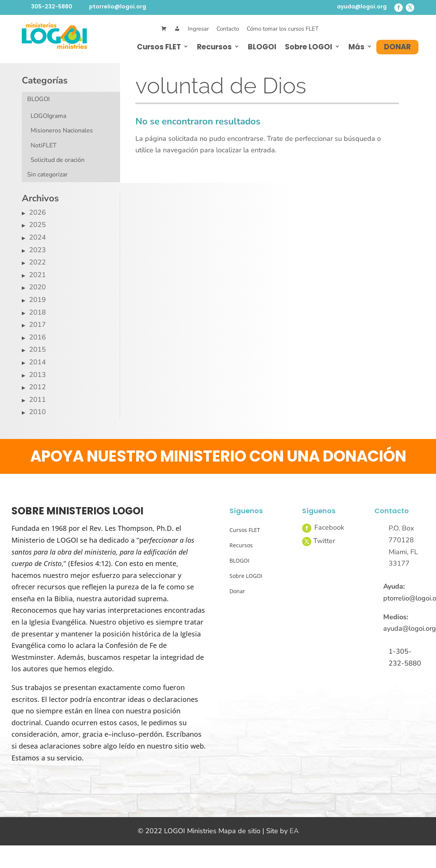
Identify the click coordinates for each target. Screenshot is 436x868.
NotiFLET (44, 145)
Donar (397, 47)
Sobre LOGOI (309, 47)
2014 (37, 362)
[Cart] (164, 29)
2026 (37, 212)
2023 (37, 250)
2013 (37, 375)
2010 (37, 412)
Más (356, 47)
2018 (37, 312)
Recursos (214, 47)
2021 (37, 275)
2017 (37, 325)
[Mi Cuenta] (177, 29)
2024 (37, 237)
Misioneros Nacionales (62, 131)
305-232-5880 (52, 7)
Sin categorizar (47, 175)
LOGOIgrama (48, 116)
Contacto (228, 29)
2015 (37, 349)
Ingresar (198, 29)
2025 (37, 225)
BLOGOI (262, 47)
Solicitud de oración (58, 160)
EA (294, 831)
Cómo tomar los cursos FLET (283, 29)
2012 (37, 387)
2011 (37, 400)
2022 (37, 262)
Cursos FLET (159, 47)
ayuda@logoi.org (362, 7)
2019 (37, 300)
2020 (37, 287)
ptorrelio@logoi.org (118, 7)
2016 (37, 337)
